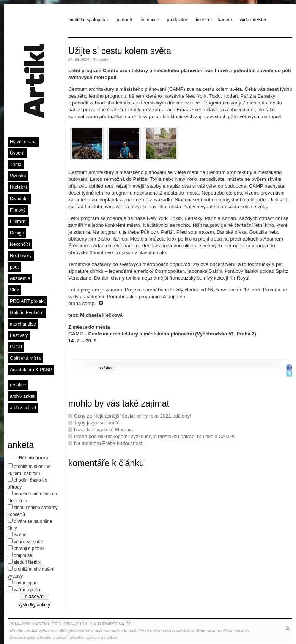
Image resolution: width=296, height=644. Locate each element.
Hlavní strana (23, 142)
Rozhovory (21, 256)
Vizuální (18, 176)
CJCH (16, 347)
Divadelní (19, 199)
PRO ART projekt (27, 301)
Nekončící (20, 244)
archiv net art (23, 408)
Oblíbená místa (25, 358)
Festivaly (19, 335)
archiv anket (22, 396)
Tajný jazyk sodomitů (97, 423)
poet (14, 267)
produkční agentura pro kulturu (94, 638)
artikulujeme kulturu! (52, 638)
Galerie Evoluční (27, 313)
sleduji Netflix (27, 562)
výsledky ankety (34, 605)
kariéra (225, 20)
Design (17, 233)
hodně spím (26, 583)
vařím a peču (27, 590)
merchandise (23, 324)
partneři (124, 20)
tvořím (20, 535)
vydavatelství (253, 20)
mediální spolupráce (89, 20)
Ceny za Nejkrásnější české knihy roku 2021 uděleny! (133, 416)
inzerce (203, 20)
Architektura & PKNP (31, 370)
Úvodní (17, 153)
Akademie (20, 278)
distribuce (149, 20)
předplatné (177, 20)
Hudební (18, 187)
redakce (18, 385)
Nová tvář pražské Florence (104, 430)
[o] (288, 627)
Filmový (18, 210)
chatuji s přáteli (29, 549)
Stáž (14, 290)
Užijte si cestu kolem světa (120, 51)
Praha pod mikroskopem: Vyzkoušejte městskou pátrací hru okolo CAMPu (155, 436)
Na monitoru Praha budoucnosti (109, 443)
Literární (18, 222)
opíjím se (23, 555)
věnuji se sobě (28, 542)
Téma (16, 165)
